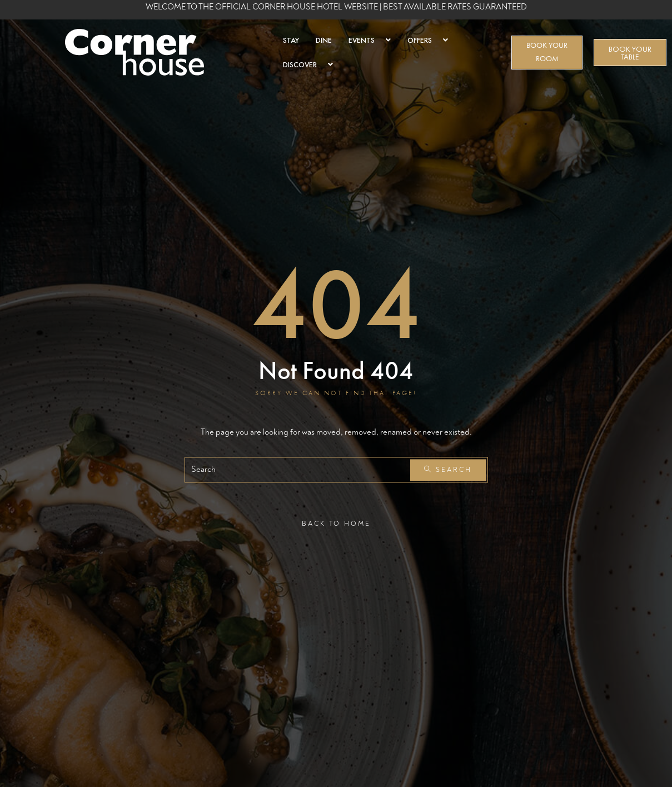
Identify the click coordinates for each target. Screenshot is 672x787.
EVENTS (370, 40)
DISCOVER (308, 64)
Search (448, 470)
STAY (291, 40)
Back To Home (336, 524)
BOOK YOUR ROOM (547, 52)
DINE (324, 40)
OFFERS (428, 40)
